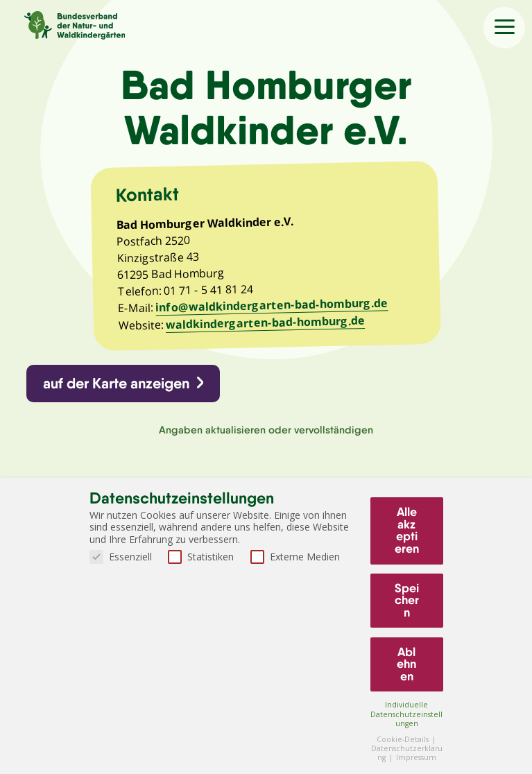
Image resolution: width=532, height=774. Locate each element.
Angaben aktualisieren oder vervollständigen (266, 434)
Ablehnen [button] (406, 664)
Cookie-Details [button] (404, 739)
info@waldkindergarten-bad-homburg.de (274, 308)
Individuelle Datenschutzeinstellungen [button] (406, 714)
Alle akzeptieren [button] (407, 530)
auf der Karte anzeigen (117, 387)
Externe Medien (295, 557)
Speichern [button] (407, 600)
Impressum (416, 757)
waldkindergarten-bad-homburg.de (267, 325)
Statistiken (201, 557)
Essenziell (121, 557)
